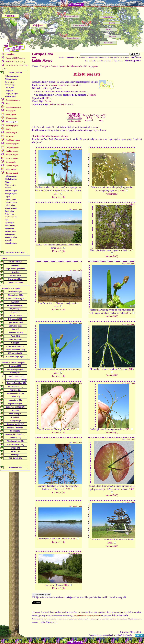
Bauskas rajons (10, 85)
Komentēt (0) (58, 197)
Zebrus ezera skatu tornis (61, 105)
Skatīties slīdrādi (40, 136)
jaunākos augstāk (74, 121)
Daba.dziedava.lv (17, 65)
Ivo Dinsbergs (130, 204)
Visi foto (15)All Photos (74, 116)
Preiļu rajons (10, 214)
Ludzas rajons (10, 205)
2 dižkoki (83, 92)
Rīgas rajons (9, 223)
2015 (56, 194)
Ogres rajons (10, 211)
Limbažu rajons (11, 202)
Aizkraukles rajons (12, 76)
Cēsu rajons (9, 88)
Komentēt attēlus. (59, 136)
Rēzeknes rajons (11, 217)
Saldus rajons (10, 226)
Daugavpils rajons (12, 94)
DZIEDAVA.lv (76, 4)
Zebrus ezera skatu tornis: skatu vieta (63, 85)
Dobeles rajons (11, 96)
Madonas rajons (11, 208)
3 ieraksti (91, 95)
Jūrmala (8, 188)
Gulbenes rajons (11, 176)
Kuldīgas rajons (11, 194)
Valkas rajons (10, 234)
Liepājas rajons (11, 199)
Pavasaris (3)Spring (89, 116)
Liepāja (8, 197)
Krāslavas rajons (11, 191)
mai (91, 120)
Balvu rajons (10, 82)
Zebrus (48, 101)
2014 (56, 306)
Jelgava (8, 182)
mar (87, 120)
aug (101, 120)
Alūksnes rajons (11, 79)
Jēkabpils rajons (11, 179)
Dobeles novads (75, 66)
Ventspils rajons (11, 243)
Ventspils (8, 240)
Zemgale (44, 66)
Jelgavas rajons (10, 185)
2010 (66, 585)
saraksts (15, 58)
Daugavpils (9, 91)
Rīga (7, 220)
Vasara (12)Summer (101, 116)
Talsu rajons (9, 228)
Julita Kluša (77, 149)
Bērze (49, 98)
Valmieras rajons (11, 237)
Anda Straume (77, 553)
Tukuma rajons (10, 231)
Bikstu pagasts (91, 66)
